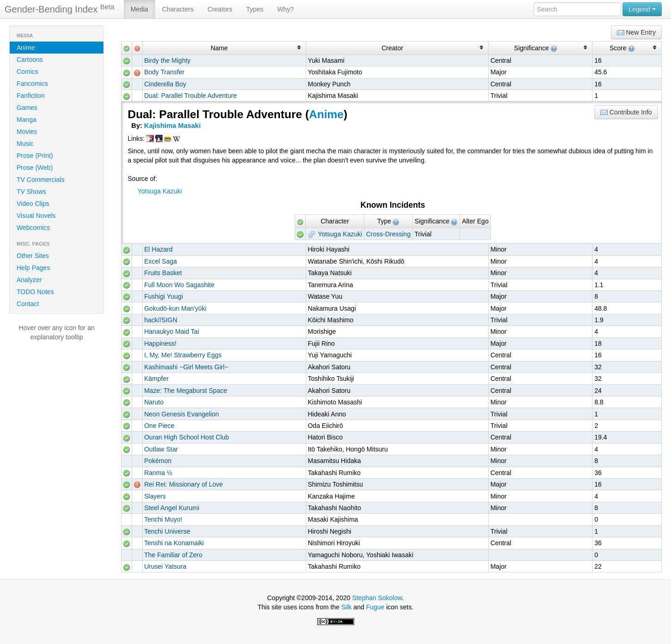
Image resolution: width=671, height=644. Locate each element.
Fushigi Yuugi (163, 296)
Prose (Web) (35, 168)
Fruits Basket (163, 273)
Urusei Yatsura (165, 566)
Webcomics (33, 228)
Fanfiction (31, 96)
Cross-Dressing (388, 234)
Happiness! (160, 343)
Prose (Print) (35, 156)
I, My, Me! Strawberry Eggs (183, 355)
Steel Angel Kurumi (172, 508)
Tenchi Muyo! (163, 519)
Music (25, 144)
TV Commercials (40, 180)
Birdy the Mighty (167, 60)
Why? (285, 9)
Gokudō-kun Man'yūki (175, 308)
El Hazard (158, 249)
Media (139, 9)
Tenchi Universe (167, 531)
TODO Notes (35, 292)
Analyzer (29, 280)
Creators (220, 9)
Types (255, 9)
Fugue (375, 607)
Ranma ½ (158, 473)
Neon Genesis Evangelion (181, 414)
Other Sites (33, 256)
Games (27, 108)
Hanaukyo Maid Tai (172, 331)
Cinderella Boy (165, 84)
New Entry (636, 33)
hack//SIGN (161, 320)
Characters (178, 9)
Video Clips (33, 204)
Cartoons (30, 60)
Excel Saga (160, 261)
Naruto (154, 402)
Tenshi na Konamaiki (174, 543)
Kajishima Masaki (172, 126)
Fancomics (32, 84)
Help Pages (33, 268)
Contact (28, 304)
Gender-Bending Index (60, 9)
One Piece (159, 426)
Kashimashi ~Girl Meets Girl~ (186, 367)
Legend (642, 9)
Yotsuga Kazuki (160, 191)
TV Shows (31, 192)
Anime (26, 48)
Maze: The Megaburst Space (186, 391)
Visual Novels (36, 216)
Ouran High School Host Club (187, 437)
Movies (27, 132)
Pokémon (158, 461)
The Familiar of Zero (173, 555)
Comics (27, 72)
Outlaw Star (161, 449)
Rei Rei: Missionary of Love (183, 484)
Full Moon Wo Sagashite (179, 285)
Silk (347, 607)
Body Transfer (164, 72)
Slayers (155, 496)
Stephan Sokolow (377, 598)
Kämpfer (156, 379)
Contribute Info (626, 112)
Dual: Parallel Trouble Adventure (190, 96)
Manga (27, 120)
